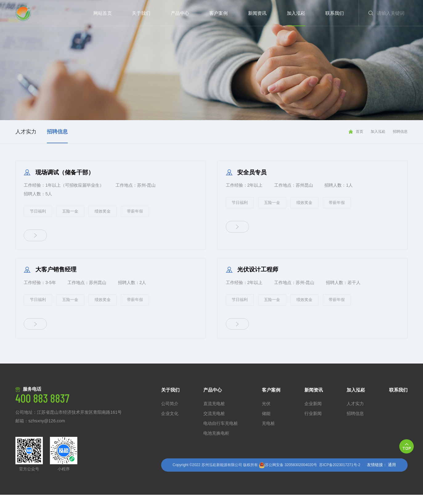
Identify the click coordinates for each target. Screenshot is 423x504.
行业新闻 (313, 423)
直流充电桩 (214, 413)
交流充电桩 (214, 423)
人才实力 (355, 413)
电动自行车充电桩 (221, 433)
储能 (266, 423)
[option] (211, 60)
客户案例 (271, 399)
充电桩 (268, 433)
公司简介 (170, 413)
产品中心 (213, 399)
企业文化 (170, 423)
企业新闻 (313, 413)
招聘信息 (400, 132)
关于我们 (170, 399)
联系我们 (398, 399)
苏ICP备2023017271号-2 (340, 474)
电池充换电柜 (216, 443)
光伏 (266, 413)
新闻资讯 (314, 399)
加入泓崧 (378, 132)
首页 (360, 132)
